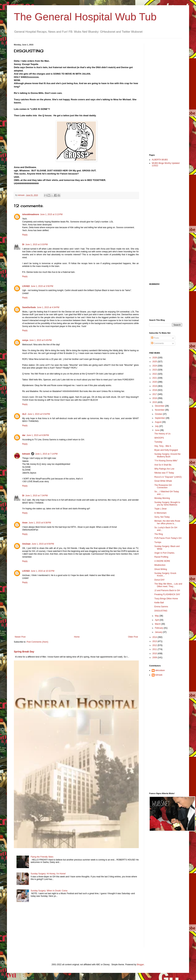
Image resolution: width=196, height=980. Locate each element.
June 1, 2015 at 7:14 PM (46, 454)
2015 (155, 402)
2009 (155, 658)
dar (24, 435)
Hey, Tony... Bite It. (163, 446)
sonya (25, 340)
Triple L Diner (161, 509)
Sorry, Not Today (162, 517)
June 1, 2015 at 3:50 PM (42, 286)
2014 (155, 637)
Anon (25, 523)
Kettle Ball (159, 603)
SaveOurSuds (29, 307)
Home (77, 637)
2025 (155, 362)
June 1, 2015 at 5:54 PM (39, 414)
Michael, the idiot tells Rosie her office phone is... (167, 522)
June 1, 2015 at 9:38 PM (40, 523)
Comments (157, 343)
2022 (155, 374)
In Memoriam (160, 513)
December (160, 406)
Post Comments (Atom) (37, 642)
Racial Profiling (161, 557)
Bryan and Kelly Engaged (166, 450)
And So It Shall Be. (163, 465)
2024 (155, 366)
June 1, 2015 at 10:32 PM (42, 571)
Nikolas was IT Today (164, 473)
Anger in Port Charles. (165, 553)
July (157, 426)
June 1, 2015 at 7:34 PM (37, 496)
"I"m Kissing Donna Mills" (166, 461)
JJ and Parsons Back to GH (167, 590)
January (159, 632)
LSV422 (26, 286)
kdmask (26, 454)
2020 (155, 382)
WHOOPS (159, 438)
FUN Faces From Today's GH (168, 538)
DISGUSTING (161, 611)
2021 (155, 378)
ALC (24, 414)
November (160, 410)
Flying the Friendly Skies (42, 857)
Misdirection (160, 565)
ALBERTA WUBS (160, 160)
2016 (155, 398)
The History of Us (162, 434)
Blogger (140, 965)
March (158, 624)
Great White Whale (163, 481)
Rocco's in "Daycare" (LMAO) (168, 477)
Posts (155, 338)
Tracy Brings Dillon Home (166, 599)
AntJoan (26, 544)
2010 (155, 654)
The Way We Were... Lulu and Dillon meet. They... (168, 585)
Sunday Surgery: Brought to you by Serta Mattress (167, 504)
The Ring (159, 534)
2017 (155, 394)
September (160, 418)
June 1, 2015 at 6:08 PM (38, 435)
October (159, 414)
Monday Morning (162, 498)
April (157, 620)
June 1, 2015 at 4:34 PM (48, 307)
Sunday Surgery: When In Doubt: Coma (49, 891)
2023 (155, 370)
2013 (155, 641)
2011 (155, 649)
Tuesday (158, 442)
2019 (155, 386)
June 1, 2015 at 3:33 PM (37, 244)
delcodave (160, 670)
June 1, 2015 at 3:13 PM (51, 214)
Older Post (133, 637)
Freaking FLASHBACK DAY (167, 594)
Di (23, 244)
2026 (155, 358)
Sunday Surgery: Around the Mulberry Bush (167, 455)
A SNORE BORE (162, 561)
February (159, 628)
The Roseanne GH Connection (163, 486)
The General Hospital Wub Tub (85, 17)
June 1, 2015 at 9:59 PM (43, 544)
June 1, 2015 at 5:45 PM (41, 340)
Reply (25, 235)
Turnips (158, 542)
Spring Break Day (24, 652)
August (158, 422)
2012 (155, 645)
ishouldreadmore (31, 214)
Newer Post (20, 637)
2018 (155, 390)
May (157, 616)
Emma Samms (161, 607)
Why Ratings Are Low (164, 469)
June (157, 430)
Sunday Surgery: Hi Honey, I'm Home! (48, 874)
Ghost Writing (161, 569)
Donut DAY (159, 580)
